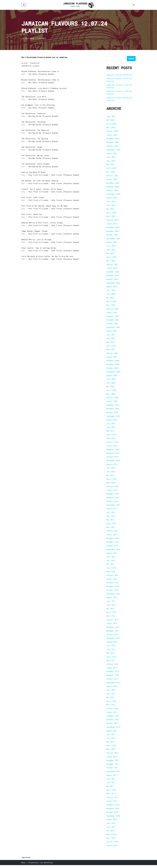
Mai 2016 (110, 566)
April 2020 (111, 391)
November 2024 (113, 187)
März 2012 (111, 752)
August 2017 (112, 510)
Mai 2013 (110, 700)
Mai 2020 (110, 388)
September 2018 (113, 462)
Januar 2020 (112, 403)
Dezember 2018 (113, 451)
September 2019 (113, 417)
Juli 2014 (111, 648)
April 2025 (111, 169)
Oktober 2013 (112, 681)
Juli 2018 (111, 469)
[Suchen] (134, 5)
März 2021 (111, 351)
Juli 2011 (111, 782)
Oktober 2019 (112, 414)
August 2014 (112, 644)
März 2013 (111, 707)
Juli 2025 (111, 157)
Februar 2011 (112, 800)
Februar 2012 (112, 755)
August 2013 (112, 689)
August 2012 (112, 733)
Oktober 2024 (112, 191)
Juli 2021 (111, 336)
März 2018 (111, 484)
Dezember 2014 (113, 629)
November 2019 (113, 410)
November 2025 (113, 143)
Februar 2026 (112, 131)
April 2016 (111, 570)
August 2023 (112, 243)
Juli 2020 (111, 380)
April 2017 (111, 525)
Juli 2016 (111, 559)
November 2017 (113, 499)
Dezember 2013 (113, 674)
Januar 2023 (112, 269)
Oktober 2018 (112, 458)
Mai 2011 (110, 789)
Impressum (26, 860)
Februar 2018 (112, 488)
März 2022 (111, 306)
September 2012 (113, 729)
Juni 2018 (111, 473)
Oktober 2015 (112, 592)
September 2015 (113, 596)
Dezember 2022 (113, 273)
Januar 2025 (112, 180)
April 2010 (111, 837)
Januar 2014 (112, 670)
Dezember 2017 (113, 495)
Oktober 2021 (112, 325)
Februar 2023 (112, 265)
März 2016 (111, 573)
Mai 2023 (110, 254)
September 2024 (113, 195)
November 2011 (113, 767)
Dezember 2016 (113, 540)
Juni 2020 (111, 384)
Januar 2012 (112, 759)
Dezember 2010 (113, 808)
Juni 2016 (111, 562)
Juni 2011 (111, 785)
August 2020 (112, 377)
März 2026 (111, 128)
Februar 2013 (112, 711)
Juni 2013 (111, 696)
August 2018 (112, 466)
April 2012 (111, 748)
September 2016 (113, 551)
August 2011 (112, 778)
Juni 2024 (111, 206)
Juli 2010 (111, 826)
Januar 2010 (112, 848)
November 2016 (113, 544)
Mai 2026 (110, 120)
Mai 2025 (110, 165)
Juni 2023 (111, 250)
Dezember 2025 (113, 139)
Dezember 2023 (113, 228)
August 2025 (112, 154)
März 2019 (111, 440)
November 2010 (113, 811)
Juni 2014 (111, 651)
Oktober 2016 (112, 547)
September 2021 (113, 328)
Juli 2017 (111, 514)
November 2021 (113, 321)
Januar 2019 (112, 447)
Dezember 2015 (113, 585)
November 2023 (113, 232)
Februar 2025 (112, 176)
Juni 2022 (111, 295)
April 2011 (111, 793)
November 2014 (113, 633)
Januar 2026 (112, 135)
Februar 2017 (112, 533)
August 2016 (112, 555)
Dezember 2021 (113, 317)
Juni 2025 (111, 161)
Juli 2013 (111, 692)
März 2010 (111, 841)
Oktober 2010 (112, 815)
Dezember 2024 (113, 183)
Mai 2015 (110, 611)
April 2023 (111, 258)
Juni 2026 (111, 117)
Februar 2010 (112, 845)
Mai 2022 (110, 299)
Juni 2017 (111, 518)
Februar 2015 (112, 622)
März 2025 (111, 172)
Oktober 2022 (112, 280)
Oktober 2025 (112, 146)
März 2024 (111, 217)
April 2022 (111, 302)
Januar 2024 (112, 224)
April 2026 (111, 124)
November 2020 (113, 365)
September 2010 (113, 819)
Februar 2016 (112, 577)
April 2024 (111, 213)
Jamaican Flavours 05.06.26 (119, 75)
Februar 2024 (112, 221)
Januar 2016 (112, 581)
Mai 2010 (110, 834)
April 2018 (111, 481)
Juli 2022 (111, 291)
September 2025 (113, 150)
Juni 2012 (111, 741)
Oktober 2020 (112, 369)
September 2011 (113, 774)
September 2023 (113, 239)
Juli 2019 (111, 425)
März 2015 (111, 618)
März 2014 (111, 663)
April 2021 (111, 347)
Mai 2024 (110, 209)
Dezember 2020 (113, 362)
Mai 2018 (110, 477)
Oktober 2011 (112, 770)
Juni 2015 (111, 607)
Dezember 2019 (113, 406)
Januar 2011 (112, 804)
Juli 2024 (111, 202)
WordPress (49, 865)
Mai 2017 (110, 521)
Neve (23, 865)
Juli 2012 (111, 737)
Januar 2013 (112, 715)
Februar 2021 (112, 354)
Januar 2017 (112, 536)
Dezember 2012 (113, 718)
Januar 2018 (112, 492)
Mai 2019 (110, 432)
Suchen (131, 59)
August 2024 (112, 198)
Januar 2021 (112, 358)
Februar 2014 (112, 666)
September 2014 (113, 640)
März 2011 (111, 796)
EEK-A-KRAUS (30, 39)
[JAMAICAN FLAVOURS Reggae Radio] (78, 5)
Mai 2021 (110, 343)
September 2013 (113, 685)
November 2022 (113, 276)
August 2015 (112, 599)
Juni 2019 (111, 429)
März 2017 (111, 529)
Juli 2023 (111, 247)
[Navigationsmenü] (24, 5)
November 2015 (113, 588)
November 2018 (113, 455)
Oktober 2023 (112, 235)
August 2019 (112, 421)
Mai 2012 (110, 744)
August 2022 (112, 287)
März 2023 (111, 261)
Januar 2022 (112, 313)
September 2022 (113, 284)
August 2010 (112, 822)
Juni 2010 (111, 830)
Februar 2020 (112, 399)
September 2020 (113, 373)
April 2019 (111, 436)
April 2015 (111, 614)
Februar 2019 (112, 443)
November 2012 (113, 722)
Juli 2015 (111, 603)
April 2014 (111, 659)
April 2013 (111, 703)
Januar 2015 (112, 625)
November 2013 (113, 677)
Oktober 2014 (112, 637)
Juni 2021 (111, 339)
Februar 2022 (112, 310)
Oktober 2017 (112, 503)
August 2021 (112, 332)
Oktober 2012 (112, 726)
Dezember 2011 (113, 763)
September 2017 (113, 507)
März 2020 (111, 395)
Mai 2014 (110, 655)
